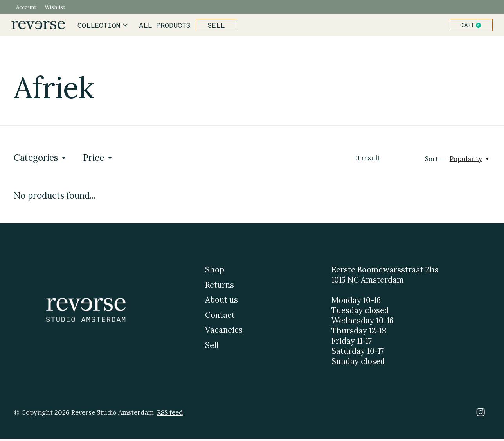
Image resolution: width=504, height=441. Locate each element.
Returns (220, 287)
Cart (469, 26)
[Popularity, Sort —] (470, 161)
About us (221, 302)
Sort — (435, 161)
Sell (214, 26)
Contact (220, 317)
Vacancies (224, 332)
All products (164, 26)
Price (98, 160)
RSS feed (170, 414)
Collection (105, 26)
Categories (40, 160)
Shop (215, 272)
